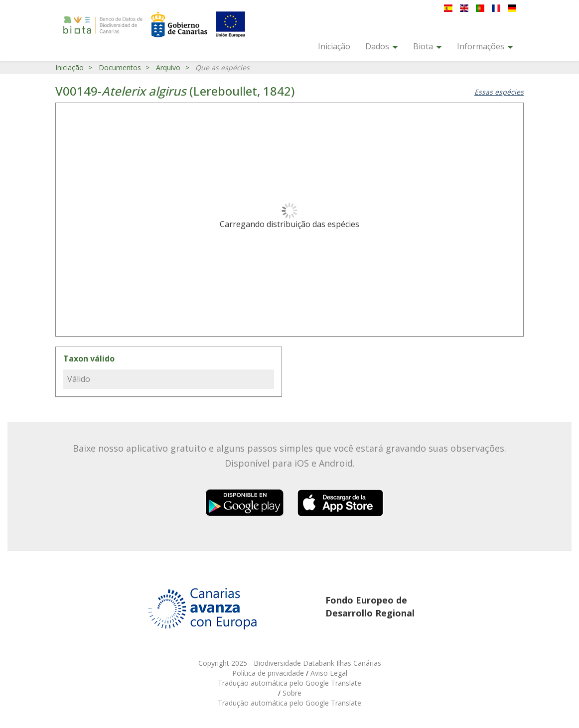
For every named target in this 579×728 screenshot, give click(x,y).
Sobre (292, 693)
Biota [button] (428, 46)
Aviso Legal (329, 673)
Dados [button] (382, 46)
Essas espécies (499, 92)
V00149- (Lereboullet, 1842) (175, 91)
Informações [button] (485, 46)
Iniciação (334, 46)
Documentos (120, 67)
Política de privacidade (269, 673)
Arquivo (168, 67)
